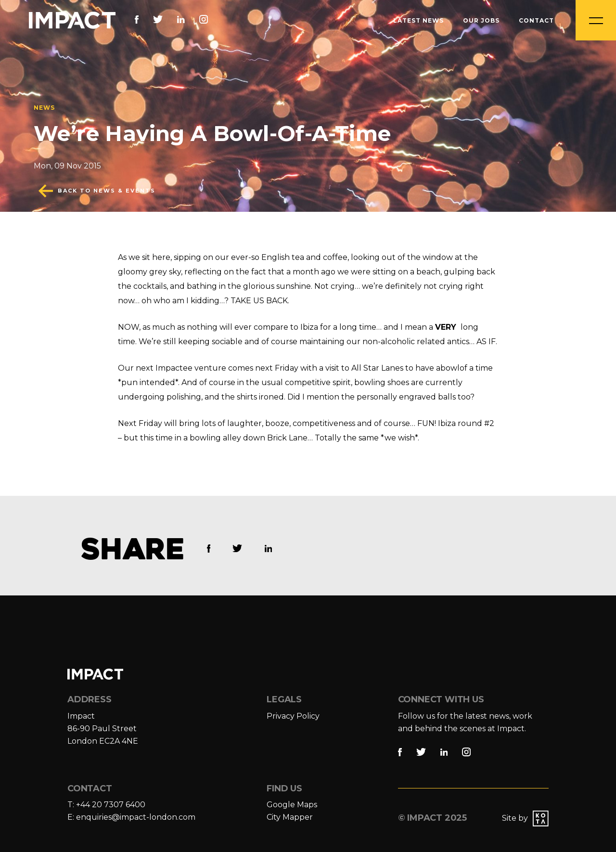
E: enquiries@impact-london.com (131, 817)
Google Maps (292, 805)
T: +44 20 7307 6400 (106, 805)
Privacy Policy (293, 716)
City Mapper (290, 817)
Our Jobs (481, 20)
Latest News (418, 20)
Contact (536, 20)
